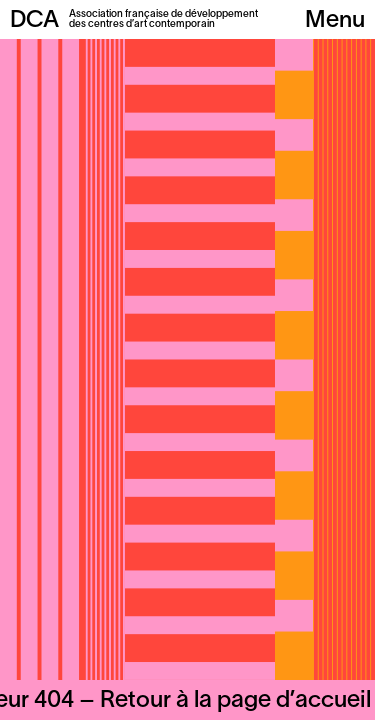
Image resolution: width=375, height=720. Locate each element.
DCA (34, 21)
